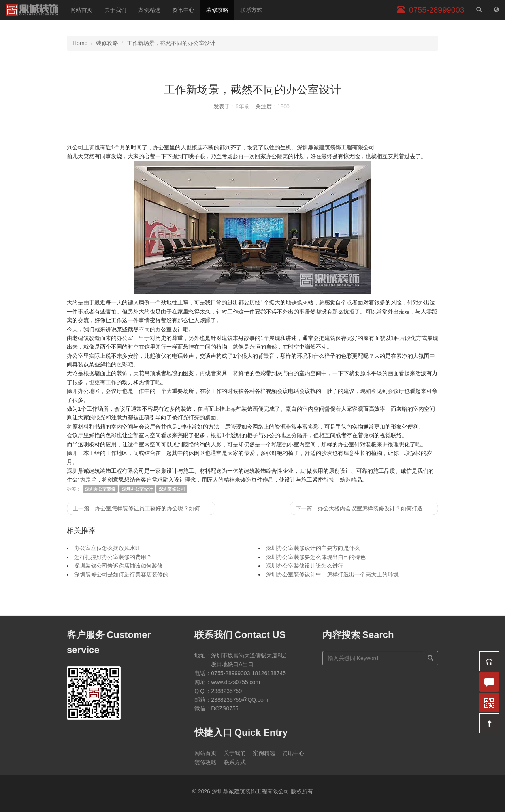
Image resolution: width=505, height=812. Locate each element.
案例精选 (149, 10)
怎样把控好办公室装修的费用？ (113, 557)
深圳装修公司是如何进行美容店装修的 (121, 574)
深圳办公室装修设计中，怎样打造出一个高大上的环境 (332, 574)
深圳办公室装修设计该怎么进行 (305, 566)
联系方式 (251, 10)
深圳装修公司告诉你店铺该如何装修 (119, 566)
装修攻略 (217, 10)
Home (80, 43)
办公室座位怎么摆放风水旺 (107, 548)
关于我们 (115, 10)
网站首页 (81, 10)
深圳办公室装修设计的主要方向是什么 (313, 548)
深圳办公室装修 (100, 489)
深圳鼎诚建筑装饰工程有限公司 (32, 10)
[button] (489, 661)
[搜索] (431, 658)
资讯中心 (183, 10)
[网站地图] (496, 10)
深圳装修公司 (172, 489)
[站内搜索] (479, 10)
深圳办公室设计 (137, 489)
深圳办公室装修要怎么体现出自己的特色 (316, 557)
